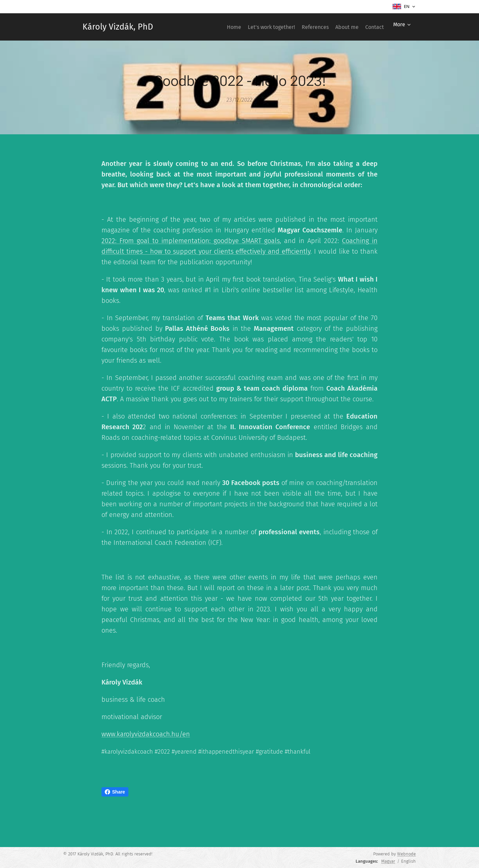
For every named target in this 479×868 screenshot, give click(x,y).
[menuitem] (210, 27)
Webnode (406, 854)
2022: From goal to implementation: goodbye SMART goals (191, 241)
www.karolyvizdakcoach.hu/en (146, 734)
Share (115, 792)
